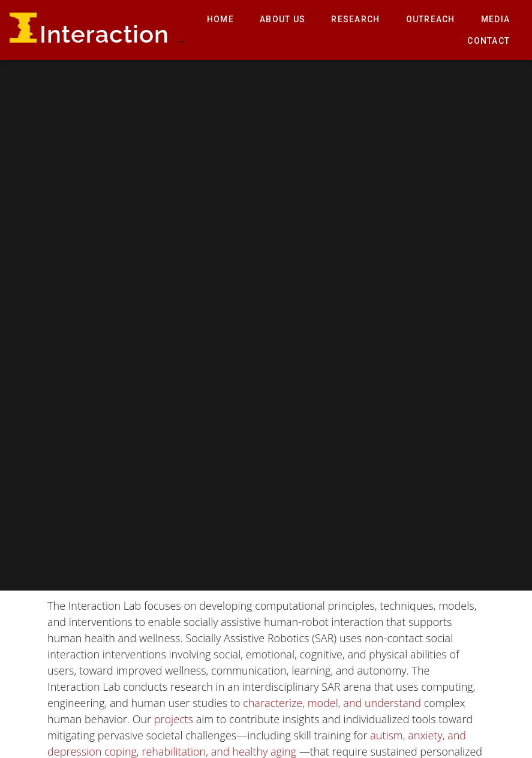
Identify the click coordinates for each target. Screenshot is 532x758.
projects (174, 719)
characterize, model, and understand (332, 703)
